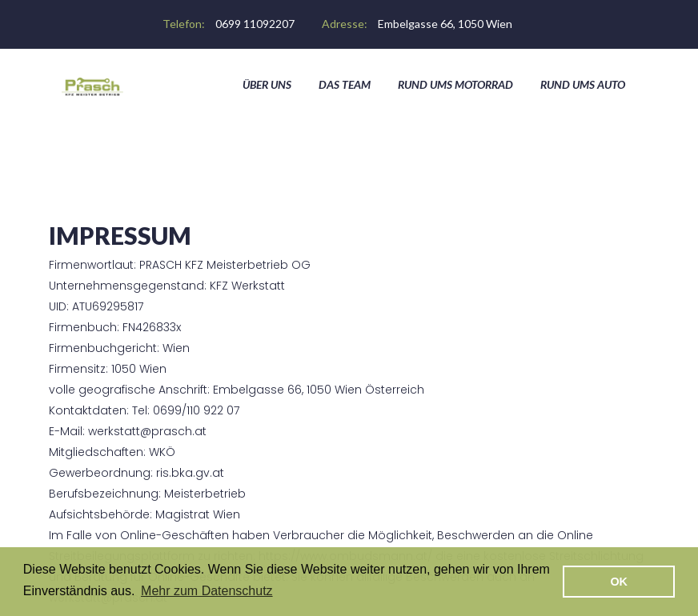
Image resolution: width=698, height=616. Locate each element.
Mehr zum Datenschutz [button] (207, 591)
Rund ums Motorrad (455, 84)
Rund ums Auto (583, 84)
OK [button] (619, 582)
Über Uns (267, 84)
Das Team (345, 84)
